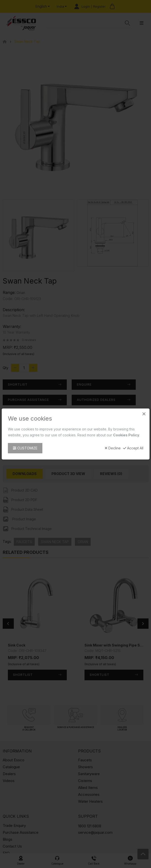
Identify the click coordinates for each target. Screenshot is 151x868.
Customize (25, 448)
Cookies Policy (126, 435)
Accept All (133, 448)
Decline (113, 448)
